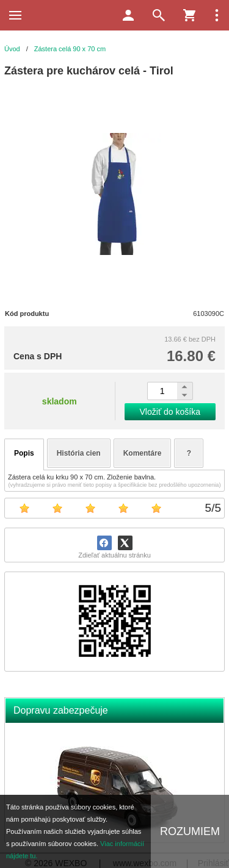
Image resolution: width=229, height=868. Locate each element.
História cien (79, 453)
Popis (24, 453)
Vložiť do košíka (170, 412)
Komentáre (143, 453)
